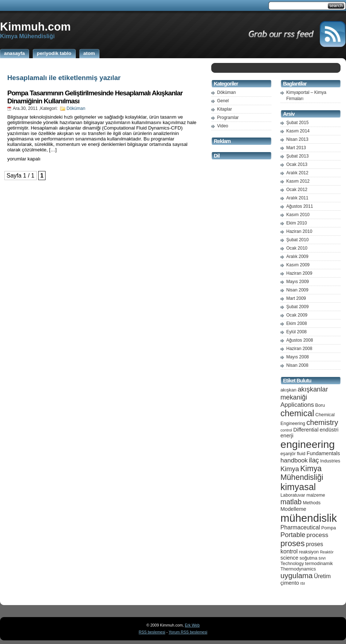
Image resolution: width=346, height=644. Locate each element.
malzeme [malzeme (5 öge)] (316, 495)
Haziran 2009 (299, 273)
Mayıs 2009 (298, 282)
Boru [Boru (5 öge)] (320, 405)
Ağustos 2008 (300, 340)
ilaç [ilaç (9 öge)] (314, 460)
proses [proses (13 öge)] (293, 543)
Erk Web (192, 625)
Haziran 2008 (299, 349)
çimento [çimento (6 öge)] (290, 583)
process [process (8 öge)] (318, 535)
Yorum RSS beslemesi (188, 632)
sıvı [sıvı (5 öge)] (322, 558)
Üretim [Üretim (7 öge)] (322, 576)
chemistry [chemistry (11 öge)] (322, 422)
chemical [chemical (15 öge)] (297, 413)
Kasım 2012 (298, 181)
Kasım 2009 (298, 265)
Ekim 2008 (297, 323)
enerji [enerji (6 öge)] (287, 436)
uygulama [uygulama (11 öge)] (296, 576)
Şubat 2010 (297, 240)
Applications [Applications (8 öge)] (297, 405)
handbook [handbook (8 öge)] (294, 460)
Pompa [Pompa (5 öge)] (329, 528)
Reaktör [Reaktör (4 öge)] (327, 552)
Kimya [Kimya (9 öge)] (290, 469)
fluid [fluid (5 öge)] (301, 454)
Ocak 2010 (297, 248)
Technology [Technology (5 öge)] (292, 563)
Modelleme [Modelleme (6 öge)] (293, 509)
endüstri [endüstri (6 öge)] (329, 430)
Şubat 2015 (297, 123)
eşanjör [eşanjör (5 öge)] (288, 454)
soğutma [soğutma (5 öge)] (309, 558)
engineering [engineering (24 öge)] (308, 444)
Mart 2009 (296, 298)
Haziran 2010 (299, 231)
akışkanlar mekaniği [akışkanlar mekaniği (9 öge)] (304, 393)
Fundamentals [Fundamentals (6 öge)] (323, 453)
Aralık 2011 (297, 198)
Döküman (76, 108)
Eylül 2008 (296, 332)
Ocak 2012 (297, 190)
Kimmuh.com (35, 27)
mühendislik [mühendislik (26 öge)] (309, 518)
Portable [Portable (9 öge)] (293, 535)
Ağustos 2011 (300, 206)
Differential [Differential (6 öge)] (306, 430)
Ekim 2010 (297, 223)
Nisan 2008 (297, 365)
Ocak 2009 (297, 315)
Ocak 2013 (297, 164)
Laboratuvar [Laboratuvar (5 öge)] (293, 495)
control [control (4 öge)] (286, 430)
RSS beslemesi (152, 632)
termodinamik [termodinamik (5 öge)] (319, 563)
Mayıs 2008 (298, 357)
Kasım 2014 (298, 131)
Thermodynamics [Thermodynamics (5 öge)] (298, 569)
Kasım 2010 (298, 215)
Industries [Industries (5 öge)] (330, 461)
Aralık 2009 (297, 257)
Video (223, 126)
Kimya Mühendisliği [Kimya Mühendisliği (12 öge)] (302, 473)
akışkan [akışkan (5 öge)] (288, 390)
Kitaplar (225, 109)
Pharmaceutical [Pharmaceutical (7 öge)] (300, 527)
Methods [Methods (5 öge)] (312, 503)
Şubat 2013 (297, 156)
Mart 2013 (296, 148)
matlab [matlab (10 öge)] (291, 502)
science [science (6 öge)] (289, 558)
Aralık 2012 (297, 173)
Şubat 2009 (297, 307)
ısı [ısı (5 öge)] (302, 583)
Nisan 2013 (297, 139)
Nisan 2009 (297, 290)
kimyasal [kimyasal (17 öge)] (298, 487)
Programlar (228, 118)
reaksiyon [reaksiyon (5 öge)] (309, 552)
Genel (223, 101)
